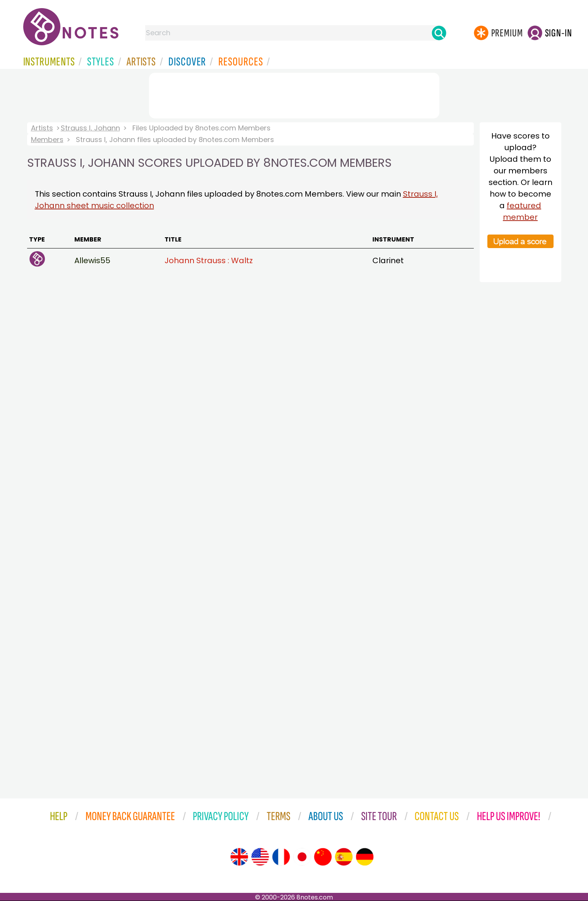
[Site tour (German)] (365, 857)
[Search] (439, 33)
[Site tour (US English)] (260, 857)
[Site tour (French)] (281, 857)
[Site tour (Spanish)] (344, 857)
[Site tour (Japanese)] (302, 857)
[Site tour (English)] (239, 857)
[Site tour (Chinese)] (323, 857)
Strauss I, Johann (90, 128)
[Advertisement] (294, 94)
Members (47, 140)
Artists (42, 128)
